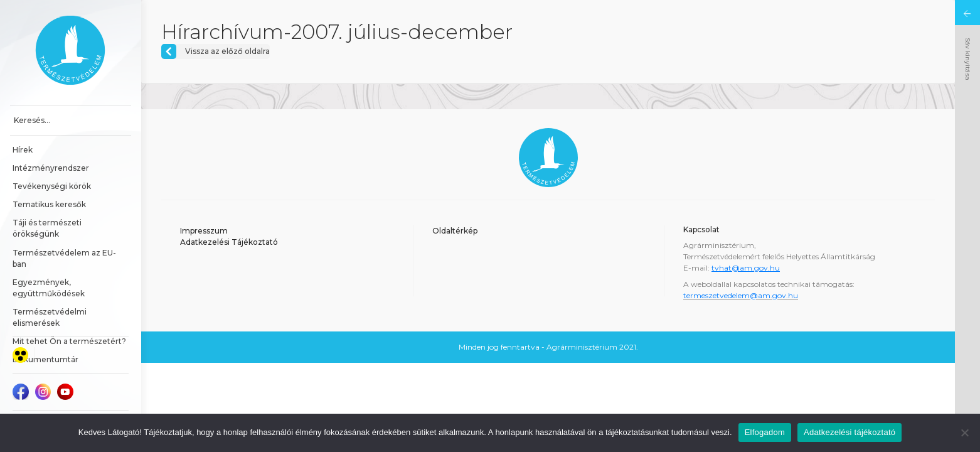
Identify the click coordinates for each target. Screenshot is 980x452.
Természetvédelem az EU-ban (64, 258)
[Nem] (964, 433)
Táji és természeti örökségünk (48, 228)
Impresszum (204, 231)
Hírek (23, 150)
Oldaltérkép (455, 231)
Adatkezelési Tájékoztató (229, 242)
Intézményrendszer (51, 168)
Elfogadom (765, 432)
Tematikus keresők (49, 204)
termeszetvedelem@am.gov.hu (741, 295)
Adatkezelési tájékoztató (850, 432)
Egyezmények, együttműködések (49, 288)
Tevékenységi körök (52, 186)
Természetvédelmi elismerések (51, 317)
